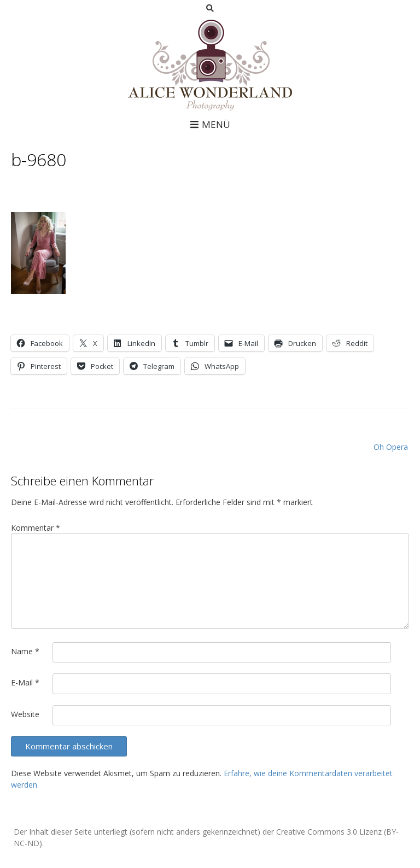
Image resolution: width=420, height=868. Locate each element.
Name (25, 651)
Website (25, 714)
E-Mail (25, 682)
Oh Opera (391, 447)
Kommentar (36, 528)
